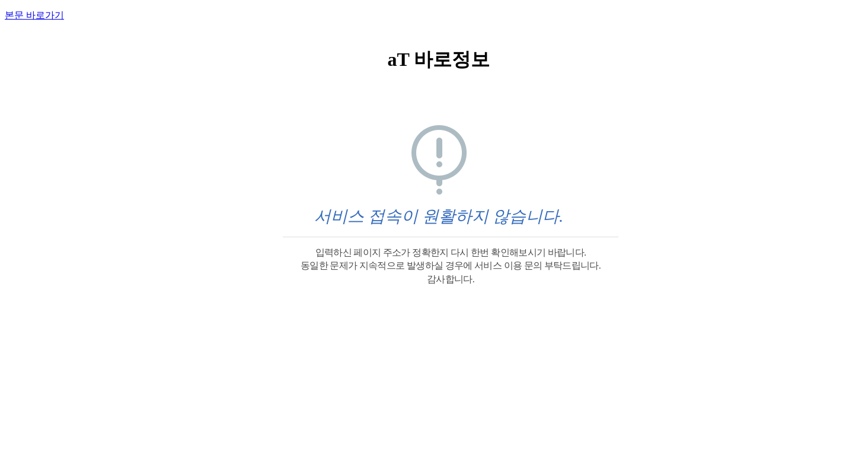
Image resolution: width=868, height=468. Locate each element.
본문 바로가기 (34, 15)
